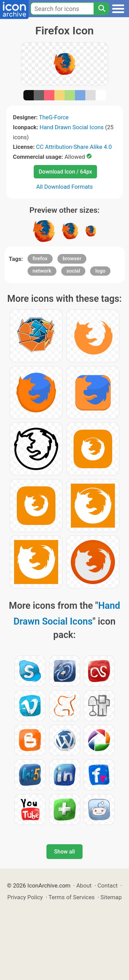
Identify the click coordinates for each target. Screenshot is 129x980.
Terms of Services (72, 897)
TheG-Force (54, 117)
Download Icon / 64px (65, 172)
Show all (64, 852)
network (42, 271)
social (73, 271)
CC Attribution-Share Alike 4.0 (74, 147)
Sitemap (111, 897)
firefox (40, 258)
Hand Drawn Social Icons (72, 127)
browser (72, 258)
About (84, 885)
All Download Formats (64, 187)
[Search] (101, 9)
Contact (107, 885)
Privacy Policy (25, 897)
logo (100, 271)
